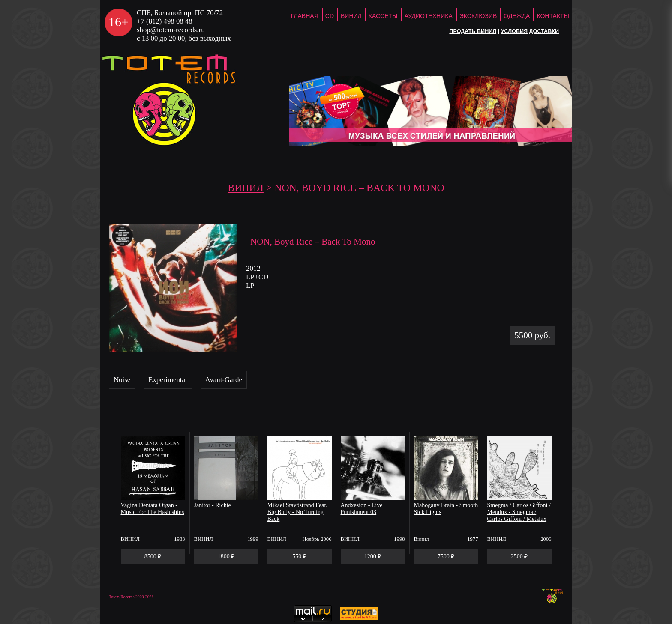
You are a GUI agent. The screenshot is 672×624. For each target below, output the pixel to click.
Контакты (553, 16)
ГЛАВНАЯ (305, 16)
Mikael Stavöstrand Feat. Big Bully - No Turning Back (297, 512)
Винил (351, 16)
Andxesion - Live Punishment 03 (362, 509)
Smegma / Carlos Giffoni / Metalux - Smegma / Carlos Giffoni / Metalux (519, 512)
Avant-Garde (224, 380)
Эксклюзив (478, 16)
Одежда (517, 16)
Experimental (168, 380)
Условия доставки (530, 31)
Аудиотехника (428, 16)
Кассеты (383, 16)
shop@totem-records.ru (171, 30)
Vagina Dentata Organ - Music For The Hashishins (153, 509)
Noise (122, 380)
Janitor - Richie (213, 505)
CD (330, 16)
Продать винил (473, 31)
